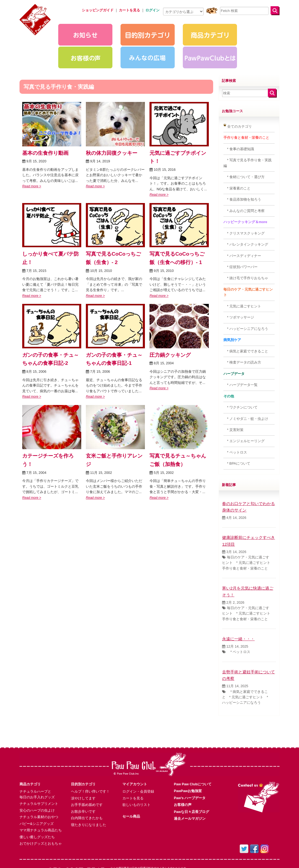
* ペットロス (235, 419)
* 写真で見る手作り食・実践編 (248, 129)
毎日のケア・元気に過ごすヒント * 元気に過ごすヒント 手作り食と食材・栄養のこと (248, 529)
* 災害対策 (233, 396)
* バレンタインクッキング (246, 211)
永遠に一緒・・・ (238, 605)
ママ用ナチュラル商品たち (41, 797)
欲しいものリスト (136, 771)
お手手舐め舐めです (87, 771)
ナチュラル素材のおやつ (39, 783)
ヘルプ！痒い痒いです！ (90, 758)
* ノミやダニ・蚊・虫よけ (246, 385)
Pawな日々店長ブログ (191, 778)
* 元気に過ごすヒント (242, 273)
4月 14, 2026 (234, 484)
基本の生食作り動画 (45, 119)
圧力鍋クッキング (170, 321)
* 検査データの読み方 (242, 329)
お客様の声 (183, 771)
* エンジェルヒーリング (244, 407)
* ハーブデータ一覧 (240, 351)
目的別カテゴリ (83, 750)
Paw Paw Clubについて (193, 750)
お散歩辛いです (83, 778)
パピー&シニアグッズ (37, 790)
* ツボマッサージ (239, 284)
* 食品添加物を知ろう (242, 166)
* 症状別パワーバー (240, 233)
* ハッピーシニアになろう (246, 295)
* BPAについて (237, 430)
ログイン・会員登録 (138, 758)
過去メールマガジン (190, 785)
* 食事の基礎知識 (239, 115)
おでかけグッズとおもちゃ (41, 810)
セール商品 (131, 783)
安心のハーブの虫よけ (37, 777)
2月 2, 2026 (233, 569)
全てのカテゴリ (238, 93)
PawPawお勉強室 (188, 757)
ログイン (152, 10)
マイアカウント (135, 750)
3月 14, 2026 (234, 518)
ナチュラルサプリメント (39, 770)
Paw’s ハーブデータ (190, 764)
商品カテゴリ (30, 750)
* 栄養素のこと (237, 155)
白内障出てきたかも (87, 784)
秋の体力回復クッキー (112, 119)
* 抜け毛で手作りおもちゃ (246, 244)
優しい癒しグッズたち (37, 803)
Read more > (32, 153)
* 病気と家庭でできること (246, 318)
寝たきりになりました (89, 791)
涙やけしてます (83, 765)
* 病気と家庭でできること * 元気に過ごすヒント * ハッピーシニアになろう (245, 664)
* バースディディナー (242, 222)
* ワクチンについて (240, 374)
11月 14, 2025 (235, 652)
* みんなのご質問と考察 (244, 177)
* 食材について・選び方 (244, 143)
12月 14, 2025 (235, 613)
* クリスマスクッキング (244, 200)
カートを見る (133, 765)
